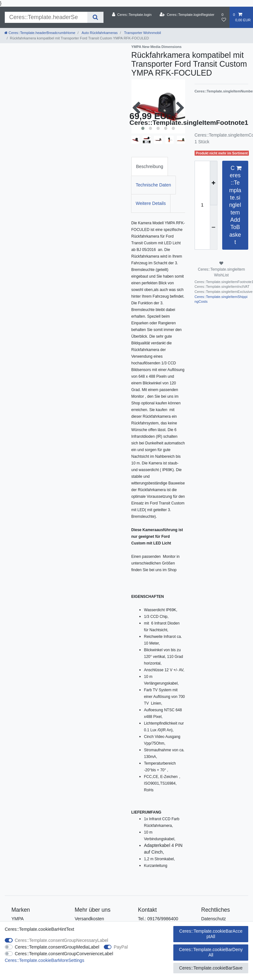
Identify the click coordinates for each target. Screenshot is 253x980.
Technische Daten (153, 185)
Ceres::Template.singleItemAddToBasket (235, 205)
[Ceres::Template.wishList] (224, 17)
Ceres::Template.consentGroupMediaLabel (57, 947)
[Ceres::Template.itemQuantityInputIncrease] (214, 183)
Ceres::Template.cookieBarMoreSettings (45, 960)
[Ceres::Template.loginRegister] (187, 15)
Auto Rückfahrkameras (99, 33)
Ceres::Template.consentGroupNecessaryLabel (62, 940)
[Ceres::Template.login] (132, 15)
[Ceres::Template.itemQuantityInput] (202, 205)
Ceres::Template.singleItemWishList (221, 269)
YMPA (18, 919)
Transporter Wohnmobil (142, 33)
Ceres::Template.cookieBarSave (211, 968)
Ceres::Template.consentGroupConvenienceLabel (64, 954)
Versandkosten (89, 919)
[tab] (150, 166)
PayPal (121, 947)
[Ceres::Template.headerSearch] (95, 17)
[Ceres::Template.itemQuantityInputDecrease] (214, 227)
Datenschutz (214, 919)
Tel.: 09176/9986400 (158, 919)
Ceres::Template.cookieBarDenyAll (211, 952)
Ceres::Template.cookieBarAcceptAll (211, 934)
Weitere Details (151, 203)
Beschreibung (150, 166)
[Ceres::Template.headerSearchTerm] (46, 17)
